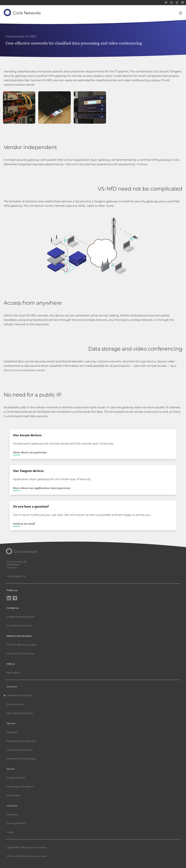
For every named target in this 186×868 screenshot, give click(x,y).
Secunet (72, 164)
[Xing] (15, 598)
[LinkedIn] (9, 598)
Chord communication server (24, 370)
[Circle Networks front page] (22, 12)
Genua (143, 164)
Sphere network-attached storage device (127, 361)
